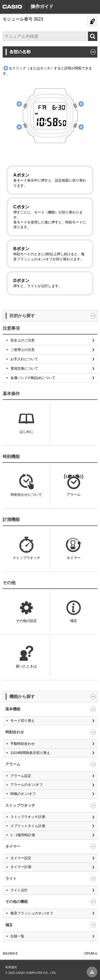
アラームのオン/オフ (27, 785)
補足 (74, 621)
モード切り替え (23, 721)
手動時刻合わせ (23, 744)
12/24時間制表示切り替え (30, 753)
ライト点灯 (19, 890)
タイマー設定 (21, 858)
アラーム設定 (21, 776)
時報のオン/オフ (23, 794)
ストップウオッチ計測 (28, 817)
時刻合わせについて (26, 495)
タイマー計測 (21, 867)
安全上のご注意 (23, 340)
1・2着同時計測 (23, 835)
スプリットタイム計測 (28, 826)
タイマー (74, 558)
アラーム (74, 495)
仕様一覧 (17, 936)
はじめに (26, 432)
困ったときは (26, 666)
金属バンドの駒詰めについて (33, 378)
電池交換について (24, 368)
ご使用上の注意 (23, 350)
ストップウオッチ (26, 558)
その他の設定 (26, 621)
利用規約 (11, 967)
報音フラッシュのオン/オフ (32, 913)
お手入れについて (24, 359)
